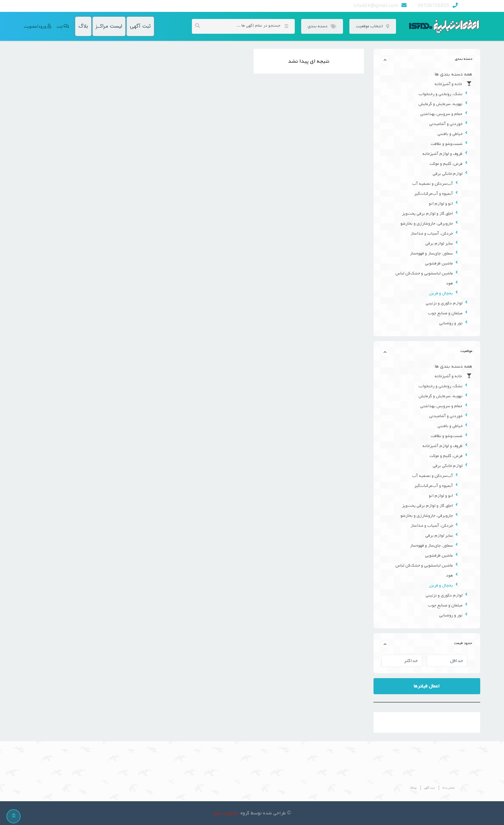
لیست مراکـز (109, 26)
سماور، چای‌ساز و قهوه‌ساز (431, 253)
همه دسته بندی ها (454, 74)
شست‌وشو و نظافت (447, 144)
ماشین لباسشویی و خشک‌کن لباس (424, 273)
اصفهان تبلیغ (226, 813)
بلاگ (83, 26)
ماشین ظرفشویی (439, 263)
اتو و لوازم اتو (441, 204)
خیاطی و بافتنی (450, 134)
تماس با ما (448, 788)
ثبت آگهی (140, 26)
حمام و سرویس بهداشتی (441, 114)
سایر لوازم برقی (439, 243)
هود (450, 283)
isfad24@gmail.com (376, 6)
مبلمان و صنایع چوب (445, 313)
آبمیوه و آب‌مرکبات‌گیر (434, 194)
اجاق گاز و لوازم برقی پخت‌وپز (428, 214)
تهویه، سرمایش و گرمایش (441, 104)
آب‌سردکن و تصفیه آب (432, 184)
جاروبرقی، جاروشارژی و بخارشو (427, 224)
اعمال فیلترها (427, 686)
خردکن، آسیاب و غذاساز (432, 233)
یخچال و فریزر (441, 293)
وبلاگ (413, 788)
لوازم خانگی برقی (448, 174)
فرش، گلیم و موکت (446, 164)
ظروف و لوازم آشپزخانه (442, 154)
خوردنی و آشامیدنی (446, 124)
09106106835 (433, 6)
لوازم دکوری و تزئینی (444, 303)
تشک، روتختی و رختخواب (441, 94)
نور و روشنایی (451, 323)
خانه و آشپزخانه (453, 84)
